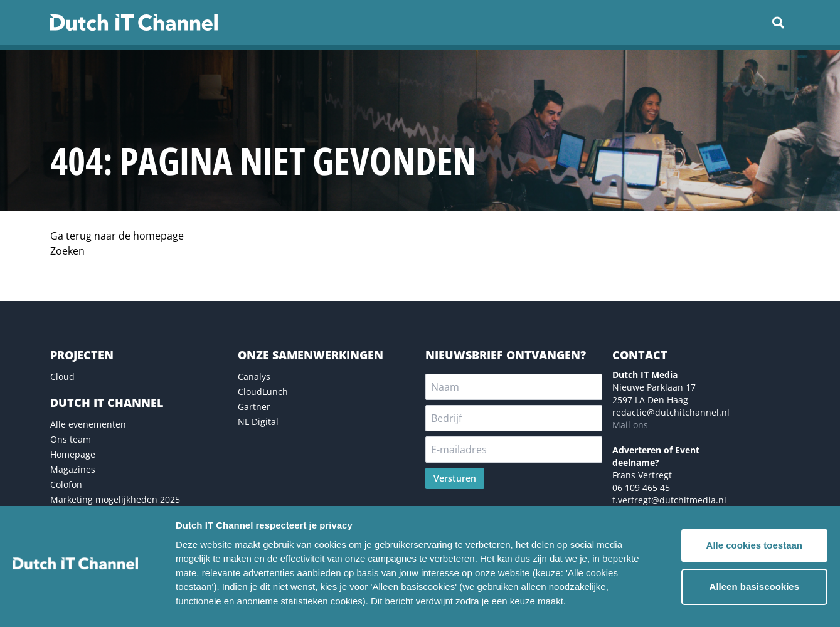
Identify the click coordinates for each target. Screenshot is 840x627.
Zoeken (67, 251)
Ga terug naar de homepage (117, 236)
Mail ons (630, 425)
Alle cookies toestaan (754, 545)
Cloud (62, 377)
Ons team (71, 439)
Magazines (73, 469)
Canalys (254, 377)
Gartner (254, 407)
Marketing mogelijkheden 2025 (115, 499)
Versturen (455, 478)
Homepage (73, 454)
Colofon (66, 484)
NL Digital (258, 422)
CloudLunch (263, 392)
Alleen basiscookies (754, 587)
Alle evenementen (88, 424)
